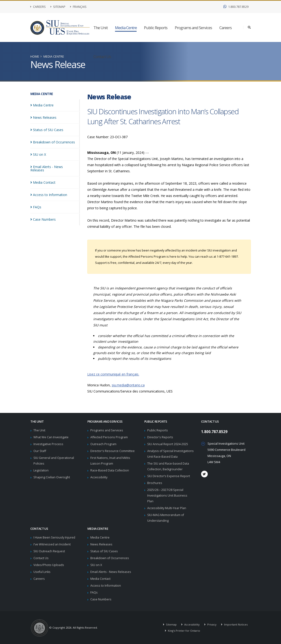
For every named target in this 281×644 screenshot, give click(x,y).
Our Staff (40, 451)
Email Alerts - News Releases (111, 572)
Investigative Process (48, 444)
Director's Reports (160, 437)
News (43, 117)
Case (43, 216)
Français (78, 7)
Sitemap (58, 7)
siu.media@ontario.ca (128, 385)
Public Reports (156, 28)
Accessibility (99, 477)
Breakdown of (53, 142)
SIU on (38, 154)
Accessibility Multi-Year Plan (167, 508)
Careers (38, 7)
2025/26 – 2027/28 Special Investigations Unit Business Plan (167, 496)
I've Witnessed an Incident (52, 544)
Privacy (212, 624)
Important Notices (235, 624)
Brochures (155, 483)
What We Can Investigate (51, 437)
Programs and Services (193, 28)
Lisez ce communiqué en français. (113, 374)
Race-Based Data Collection (110, 470)
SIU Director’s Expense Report (169, 476)
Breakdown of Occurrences (110, 558)
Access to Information (106, 586)
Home (35, 57)
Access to (49, 191)
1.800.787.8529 (236, 7)
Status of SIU (47, 130)
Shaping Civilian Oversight (52, 477)
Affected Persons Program (109, 437)
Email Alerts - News (54, 167)
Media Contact (100, 579)
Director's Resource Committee (113, 451)
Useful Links (42, 572)
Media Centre (126, 28)
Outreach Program (103, 444)
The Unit (101, 28)
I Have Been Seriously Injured (54, 537)
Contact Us (102, 57)
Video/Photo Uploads (49, 565)
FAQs (94, 592)
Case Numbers (101, 599)
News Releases (101, 544)
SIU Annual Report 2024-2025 (168, 444)
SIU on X (96, 565)
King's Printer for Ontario (184, 631)
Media (42, 105)
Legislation (41, 470)
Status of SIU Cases (104, 551)
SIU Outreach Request (49, 551)
